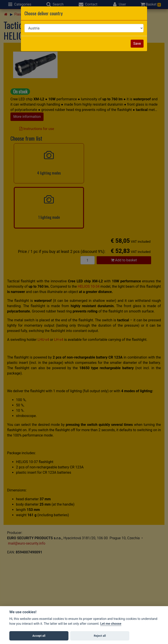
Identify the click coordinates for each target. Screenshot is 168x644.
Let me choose (111, 624)
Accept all (39, 636)
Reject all (100, 636)
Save (137, 44)
